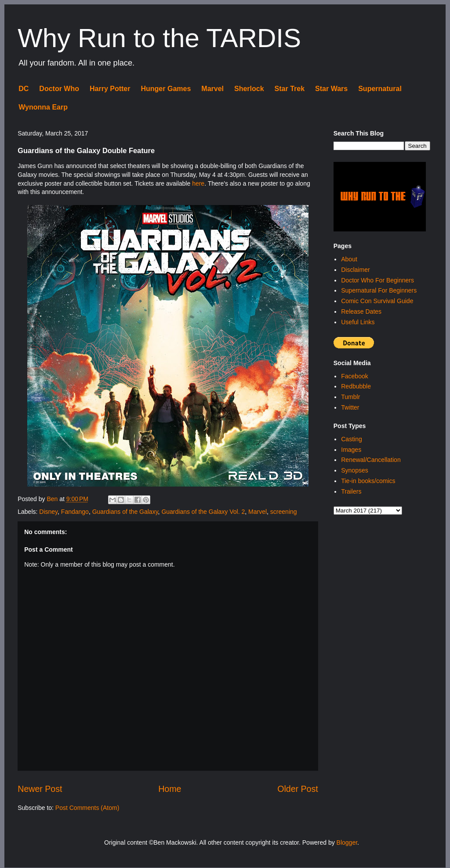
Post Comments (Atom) (87, 808)
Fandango (75, 512)
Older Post (298, 789)
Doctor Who (59, 89)
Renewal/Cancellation (371, 460)
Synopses (354, 470)
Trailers (351, 491)
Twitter (350, 407)
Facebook (354, 376)
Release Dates (361, 311)
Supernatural (380, 89)
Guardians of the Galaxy (125, 512)
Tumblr (350, 397)
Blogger (347, 842)
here (198, 183)
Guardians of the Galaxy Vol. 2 (203, 512)
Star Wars (331, 89)
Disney (48, 512)
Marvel (212, 89)
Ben (53, 499)
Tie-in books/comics (368, 481)
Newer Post (40, 789)
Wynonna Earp (43, 107)
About (349, 259)
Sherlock (249, 89)
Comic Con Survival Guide (377, 301)
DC (24, 89)
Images (351, 450)
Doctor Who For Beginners (377, 280)
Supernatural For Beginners (379, 290)
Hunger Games (166, 89)
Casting (351, 439)
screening (284, 512)
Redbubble (356, 386)
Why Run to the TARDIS (159, 38)
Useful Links (358, 322)
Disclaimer (355, 270)
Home (170, 789)
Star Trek (290, 89)
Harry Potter (110, 89)
